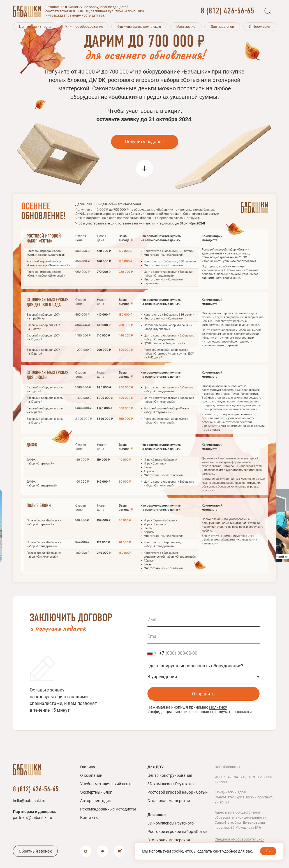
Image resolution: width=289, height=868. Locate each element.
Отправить (203, 694)
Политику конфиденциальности (187, 709)
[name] (204, 620)
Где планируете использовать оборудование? (195, 666)
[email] (204, 636)
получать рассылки (233, 712)
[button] (35, 27)
